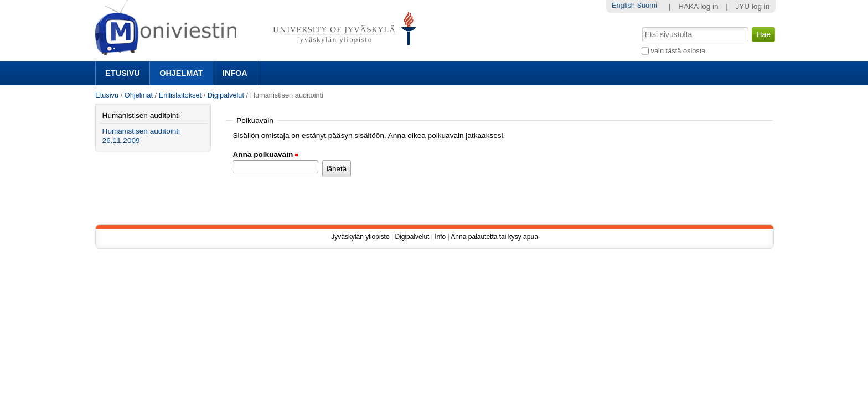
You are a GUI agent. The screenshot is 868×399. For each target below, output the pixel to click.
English (623, 5)
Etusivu (122, 73)
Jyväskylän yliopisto (360, 237)
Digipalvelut (226, 95)
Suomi (647, 5)
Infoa (235, 73)
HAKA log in (698, 6)
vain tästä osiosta (678, 51)
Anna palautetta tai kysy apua (494, 237)
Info (440, 237)
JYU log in (752, 6)
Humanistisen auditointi (141, 116)
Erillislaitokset (180, 95)
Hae (641, 26)
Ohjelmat (181, 73)
